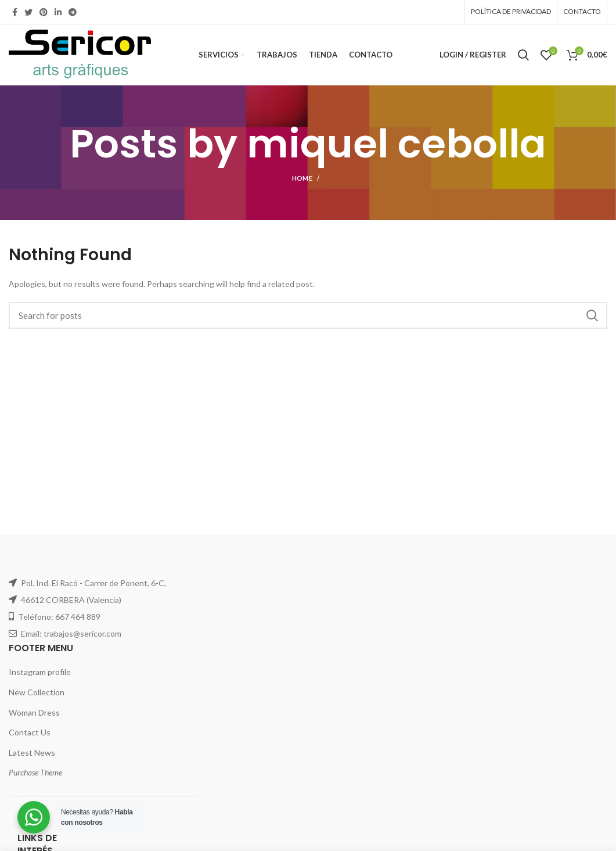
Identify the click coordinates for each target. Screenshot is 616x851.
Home (302, 178)
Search (592, 315)
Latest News (32, 753)
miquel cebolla (397, 144)
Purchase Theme (35, 772)
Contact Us (30, 732)
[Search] (308, 315)
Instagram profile (40, 672)
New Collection (37, 692)
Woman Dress (34, 712)
